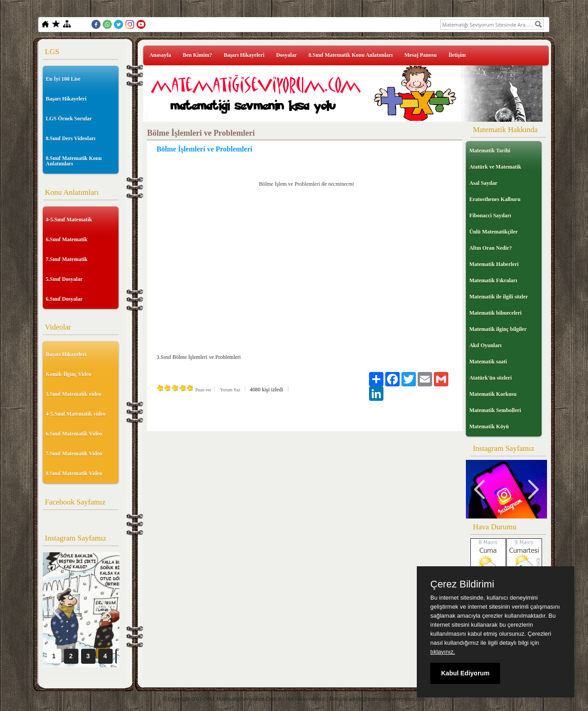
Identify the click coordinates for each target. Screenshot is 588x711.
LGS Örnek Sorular (69, 119)
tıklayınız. (443, 652)
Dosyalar (287, 55)
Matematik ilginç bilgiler (498, 329)
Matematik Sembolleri (495, 410)
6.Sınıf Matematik (67, 239)
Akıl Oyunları (485, 345)
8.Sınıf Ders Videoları (71, 138)
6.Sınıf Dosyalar (64, 299)
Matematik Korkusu (493, 394)
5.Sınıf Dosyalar (64, 279)
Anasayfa (160, 55)
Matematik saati (488, 362)
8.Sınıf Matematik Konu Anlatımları (74, 161)
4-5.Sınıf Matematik (69, 220)
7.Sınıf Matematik (67, 259)
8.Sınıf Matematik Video (74, 473)
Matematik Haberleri (494, 264)
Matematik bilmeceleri (495, 313)
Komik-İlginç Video (69, 374)
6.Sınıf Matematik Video (74, 434)
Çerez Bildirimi (462, 584)
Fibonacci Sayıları (490, 216)
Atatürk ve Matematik (495, 167)
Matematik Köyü (489, 427)
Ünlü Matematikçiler (493, 232)
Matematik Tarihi (490, 151)
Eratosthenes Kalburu (495, 199)
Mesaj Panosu (420, 55)
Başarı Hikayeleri (66, 99)
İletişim (457, 55)
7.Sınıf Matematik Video (74, 454)
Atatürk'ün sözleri (490, 378)
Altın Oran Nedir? (490, 248)
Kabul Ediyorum (465, 673)
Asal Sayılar (483, 183)
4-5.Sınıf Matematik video (76, 414)
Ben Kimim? (197, 55)
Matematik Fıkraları (493, 280)
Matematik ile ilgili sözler (498, 297)
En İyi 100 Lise (63, 79)
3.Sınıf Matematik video (74, 394)
